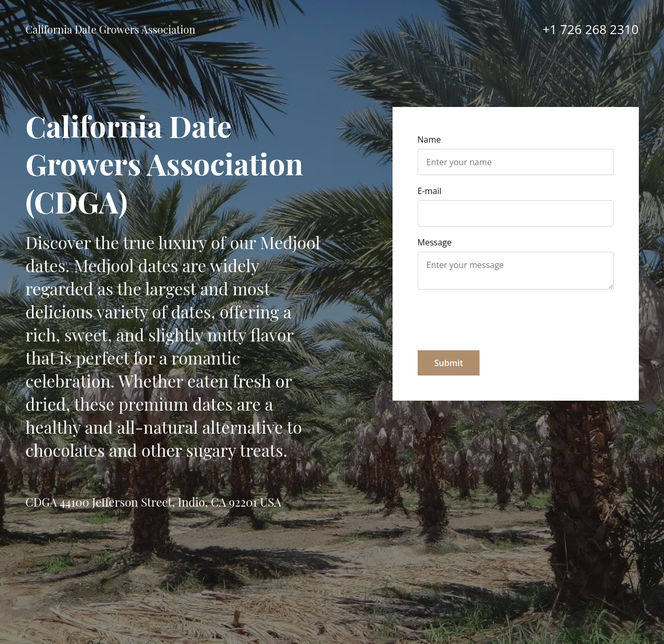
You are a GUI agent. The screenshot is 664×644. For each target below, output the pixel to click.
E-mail (430, 191)
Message (435, 242)
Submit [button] (449, 363)
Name (429, 139)
